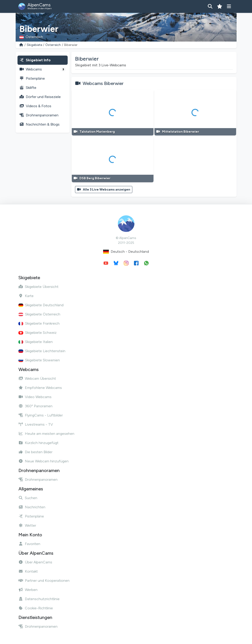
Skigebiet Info (35, 60)
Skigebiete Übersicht (38, 287)
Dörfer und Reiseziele (40, 97)
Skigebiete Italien (36, 342)
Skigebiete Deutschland (41, 305)
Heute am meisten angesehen (46, 434)
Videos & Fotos (35, 106)
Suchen (28, 498)
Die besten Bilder (35, 452)
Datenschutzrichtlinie (39, 599)
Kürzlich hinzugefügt (38, 443)
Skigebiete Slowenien (39, 360)
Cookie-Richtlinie (36, 608)
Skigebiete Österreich (39, 314)
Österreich (53, 45)
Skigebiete (34, 45)
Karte (26, 296)
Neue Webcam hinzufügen (43, 461)
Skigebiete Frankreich (39, 323)
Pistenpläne (32, 78)
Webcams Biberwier (103, 83)
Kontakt (28, 571)
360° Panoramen (35, 406)
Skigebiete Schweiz (38, 333)
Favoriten (29, 544)
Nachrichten (32, 507)
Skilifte (28, 88)
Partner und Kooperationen (44, 581)
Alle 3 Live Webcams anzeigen (104, 190)
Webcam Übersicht (37, 378)
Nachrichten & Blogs (39, 124)
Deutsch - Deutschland (126, 252)
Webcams (43, 69)
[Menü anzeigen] (229, 6)
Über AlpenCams (35, 562)
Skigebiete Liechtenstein (42, 351)
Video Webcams (35, 397)
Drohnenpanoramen (39, 115)
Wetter (27, 525)
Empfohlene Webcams (40, 388)
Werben (28, 590)
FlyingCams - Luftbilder (41, 415)
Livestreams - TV (36, 424)
